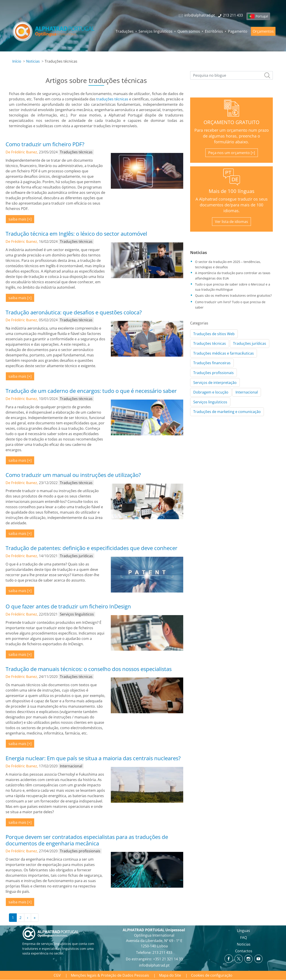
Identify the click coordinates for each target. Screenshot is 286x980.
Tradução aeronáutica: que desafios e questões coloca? (74, 312)
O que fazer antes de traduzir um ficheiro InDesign (68, 606)
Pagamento (238, 31)
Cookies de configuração (212, 975)
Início (17, 61)
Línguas (244, 931)
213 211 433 (162, 952)
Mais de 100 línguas (231, 191)
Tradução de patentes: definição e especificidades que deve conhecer (91, 548)
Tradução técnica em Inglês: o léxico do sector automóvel (76, 234)
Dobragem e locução (211, 392)
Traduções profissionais (213, 373)
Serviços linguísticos (156, 31)
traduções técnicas (112, 99)
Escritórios (214, 31)
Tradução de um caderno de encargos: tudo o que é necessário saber (91, 391)
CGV (57, 975)
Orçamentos (263, 31)
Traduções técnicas (210, 343)
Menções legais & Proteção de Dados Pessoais (110, 975)
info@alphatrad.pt (154, 965)
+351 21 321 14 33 (168, 959)
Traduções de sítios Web (214, 334)
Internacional (247, 392)
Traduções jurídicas (250, 343)
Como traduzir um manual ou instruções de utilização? (73, 475)
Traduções (125, 31)
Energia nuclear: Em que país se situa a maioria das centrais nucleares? (93, 758)
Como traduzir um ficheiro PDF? (45, 144)
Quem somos (189, 31)
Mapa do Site (170, 975)
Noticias (33, 61)
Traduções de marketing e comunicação (227, 412)
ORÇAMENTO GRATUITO (231, 122)
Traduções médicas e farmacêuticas (224, 353)
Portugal (262, 16)
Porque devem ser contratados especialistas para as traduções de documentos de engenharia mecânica (87, 840)
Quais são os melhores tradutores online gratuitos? (233, 295)
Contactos (244, 951)
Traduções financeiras (212, 363)
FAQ (244, 938)
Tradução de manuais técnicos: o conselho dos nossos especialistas (89, 669)
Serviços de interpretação (215, 383)
